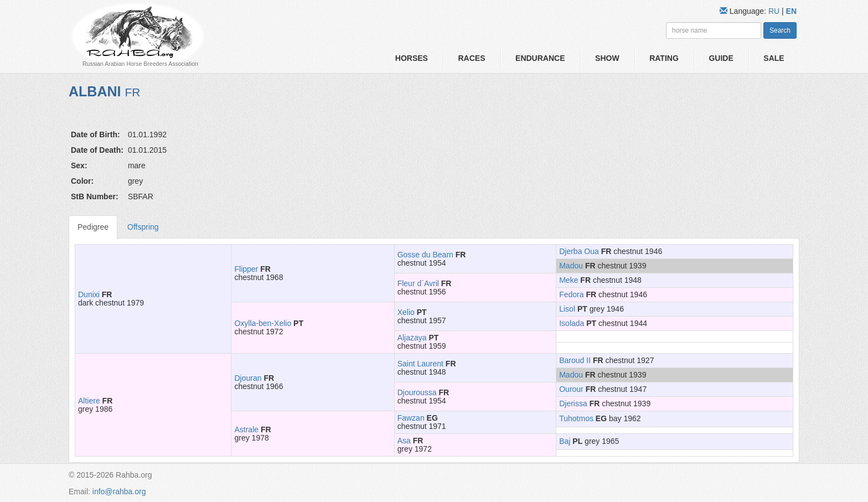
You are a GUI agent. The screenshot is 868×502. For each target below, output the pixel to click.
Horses (412, 58)
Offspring (143, 227)
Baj (565, 441)
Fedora (571, 294)
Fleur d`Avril (418, 283)
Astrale (246, 429)
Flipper (246, 269)
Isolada (572, 323)
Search (780, 30)
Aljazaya (412, 338)
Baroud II (575, 360)
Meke (569, 280)
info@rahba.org (119, 491)
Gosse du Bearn (425, 255)
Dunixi (89, 294)
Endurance (540, 58)
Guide (721, 58)
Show (607, 58)
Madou (571, 266)
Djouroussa (417, 392)
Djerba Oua (579, 251)
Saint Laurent (420, 364)
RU (775, 11)
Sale (774, 58)
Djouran (248, 378)
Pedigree (93, 227)
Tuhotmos (576, 418)
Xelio (406, 312)
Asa (404, 441)
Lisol (567, 309)
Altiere (89, 401)
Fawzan (411, 418)
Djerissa (573, 403)
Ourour (571, 389)
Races (471, 58)
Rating (664, 58)
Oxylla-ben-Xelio (263, 323)
